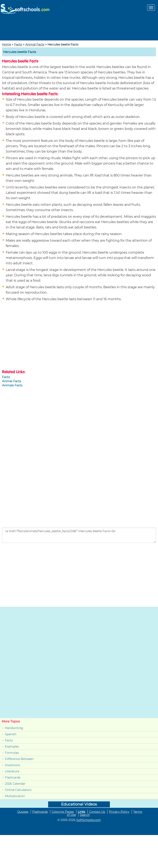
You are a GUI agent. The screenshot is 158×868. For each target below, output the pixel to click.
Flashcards (13, 777)
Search (85, 815)
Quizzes (23, 812)
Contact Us (97, 812)
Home (6, 45)
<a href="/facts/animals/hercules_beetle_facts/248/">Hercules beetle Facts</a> (79, 535)
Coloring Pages (63, 812)
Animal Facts (35, 45)
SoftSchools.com (89, 820)
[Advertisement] (79, 28)
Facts (18, 45)
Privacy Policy (119, 812)
